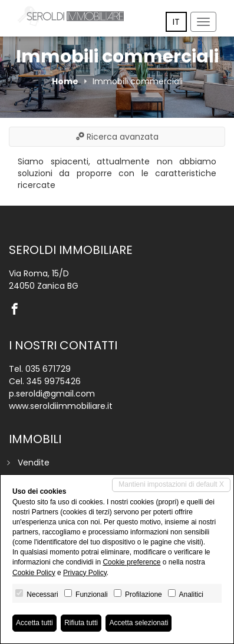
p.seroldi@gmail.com (52, 394)
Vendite (34, 463)
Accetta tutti (34, 623)
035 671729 (48, 369)
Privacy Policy (85, 573)
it (176, 22)
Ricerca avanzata (117, 137)
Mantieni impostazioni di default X (171, 484)
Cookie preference (131, 562)
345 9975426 (54, 381)
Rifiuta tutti (81, 623)
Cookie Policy (34, 573)
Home (65, 81)
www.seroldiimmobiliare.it (61, 406)
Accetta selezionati (139, 623)
